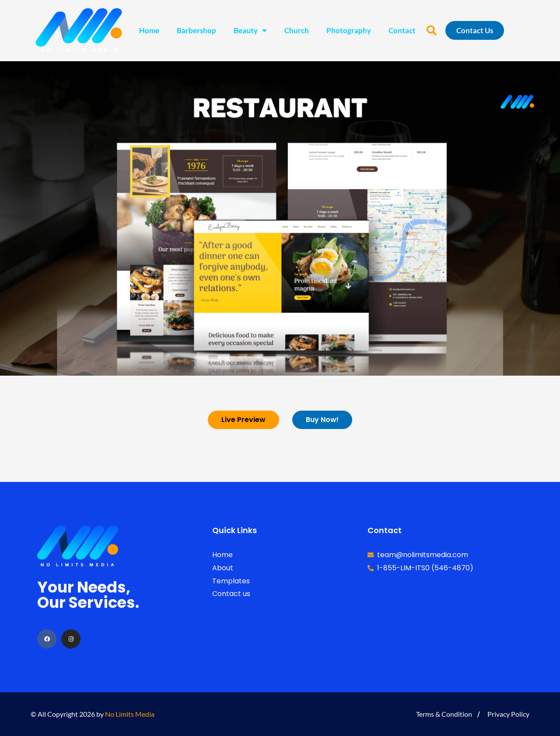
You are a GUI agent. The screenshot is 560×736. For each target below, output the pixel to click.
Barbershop (196, 30)
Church (297, 30)
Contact (402, 30)
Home (149, 30)
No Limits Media (130, 714)
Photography (349, 30)
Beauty (250, 30)
